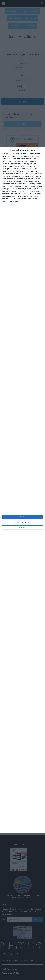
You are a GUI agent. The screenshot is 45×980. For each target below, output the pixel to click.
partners (15, 154)
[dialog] (22, 490)
